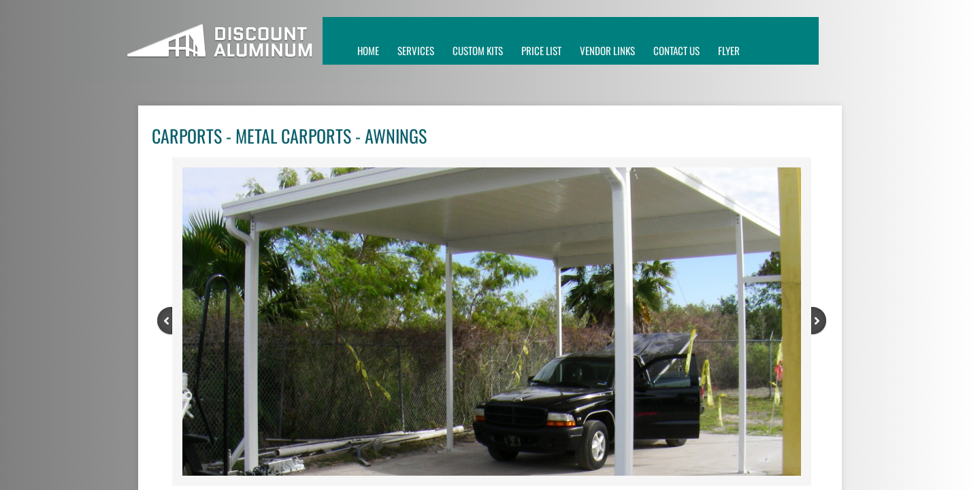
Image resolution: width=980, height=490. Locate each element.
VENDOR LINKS (607, 50)
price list (541, 50)
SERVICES (416, 50)
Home (368, 50)
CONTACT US (676, 50)
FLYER (729, 50)
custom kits (478, 50)
